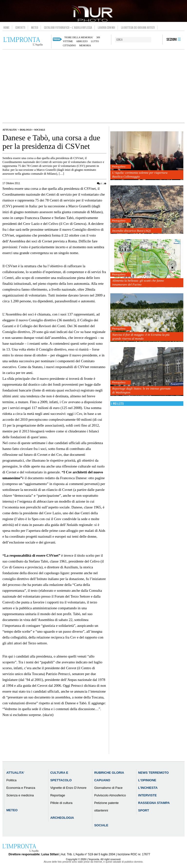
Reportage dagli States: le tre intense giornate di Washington (141, 390)
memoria (85, 45)
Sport (144, 810)
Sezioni (172, 40)
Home (6, 28)
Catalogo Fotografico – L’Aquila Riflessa (68, 28)
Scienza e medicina (20, 795)
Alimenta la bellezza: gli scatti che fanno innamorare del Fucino (138, 282)
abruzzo (82, 41)
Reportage (58, 795)
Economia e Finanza (21, 788)
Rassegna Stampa (154, 803)
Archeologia (62, 818)
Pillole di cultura (61, 803)
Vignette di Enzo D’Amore (68, 788)
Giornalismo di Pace (108, 788)
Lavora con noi (107, 28)
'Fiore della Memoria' (79, 37)
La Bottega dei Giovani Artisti (138, 28)
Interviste (147, 795)
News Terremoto (153, 773)
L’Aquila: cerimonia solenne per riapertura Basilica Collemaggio (140, 175)
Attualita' (10, 130)
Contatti (20, 28)
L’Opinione (147, 780)
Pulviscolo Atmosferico (110, 795)
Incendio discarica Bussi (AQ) (131, 231)
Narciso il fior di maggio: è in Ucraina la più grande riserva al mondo (141, 337)
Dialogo (26, 130)
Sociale (40, 130)
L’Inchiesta (148, 788)
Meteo (35, 28)
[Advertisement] (93, 86)
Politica (11, 780)
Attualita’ (15, 773)
